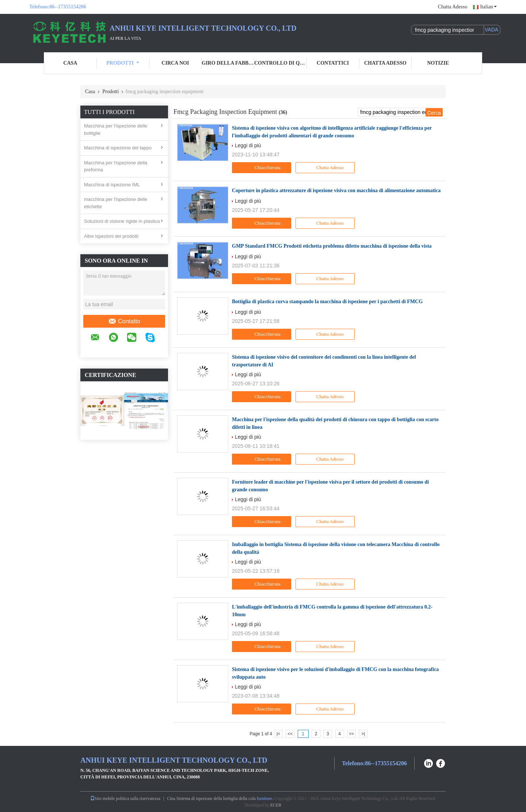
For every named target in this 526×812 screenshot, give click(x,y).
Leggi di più (248, 145)
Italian (488, 7)
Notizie (438, 63)
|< (278, 734)
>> (351, 734)
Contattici (333, 63)
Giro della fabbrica (228, 63)
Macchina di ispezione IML (112, 185)
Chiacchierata (262, 168)
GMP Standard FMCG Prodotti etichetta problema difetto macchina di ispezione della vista (332, 246)
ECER (276, 805)
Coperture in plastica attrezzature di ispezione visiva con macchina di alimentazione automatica (336, 190)
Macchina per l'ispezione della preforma (116, 166)
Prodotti (123, 63)
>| (363, 734)
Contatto (124, 321)
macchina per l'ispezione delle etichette (116, 203)
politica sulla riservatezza (138, 798)
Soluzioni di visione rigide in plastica (122, 221)
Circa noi (175, 63)
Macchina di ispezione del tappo (118, 148)
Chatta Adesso (453, 7)
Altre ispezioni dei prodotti (111, 236)
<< (290, 734)
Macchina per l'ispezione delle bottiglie (116, 129)
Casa (70, 63)
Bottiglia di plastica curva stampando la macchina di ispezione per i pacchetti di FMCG (327, 302)
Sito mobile (103, 798)
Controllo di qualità (281, 63)
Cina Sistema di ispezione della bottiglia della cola (211, 798)
